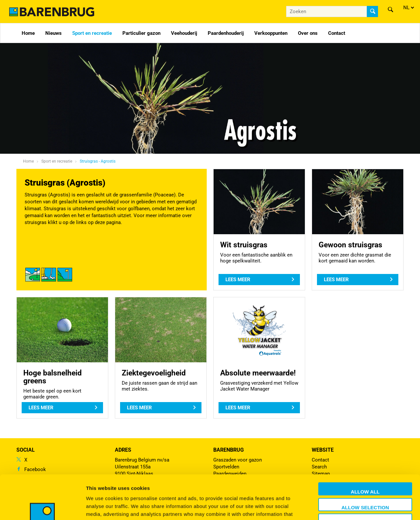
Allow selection (365, 466)
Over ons (308, 33)
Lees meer (238, 280)
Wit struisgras (244, 245)
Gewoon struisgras (350, 245)
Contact (337, 33)
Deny (365, 481)
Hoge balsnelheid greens (52, 377)
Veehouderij (184, 33)
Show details (344, 507)
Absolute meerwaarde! (258, 373)
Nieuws (53, 33)
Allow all (365, 450)
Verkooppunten (271, 33)
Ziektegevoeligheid (154, 373)
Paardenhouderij (226, 33)
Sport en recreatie (92, 33)
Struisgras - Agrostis (98, 161)
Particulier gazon (141, 33)
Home (28, 33)
